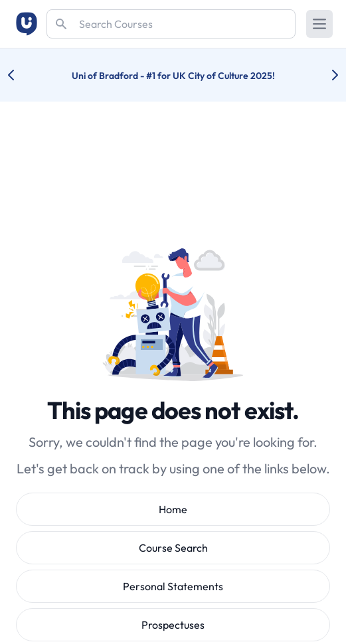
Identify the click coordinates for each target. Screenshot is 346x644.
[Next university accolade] (324, 75)
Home (173, 509)
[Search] (171, 24)
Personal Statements (173, 586)
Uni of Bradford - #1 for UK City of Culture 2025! (173, 76)
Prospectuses (173, 625)
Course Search (173, 548)
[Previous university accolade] (22, 75)
